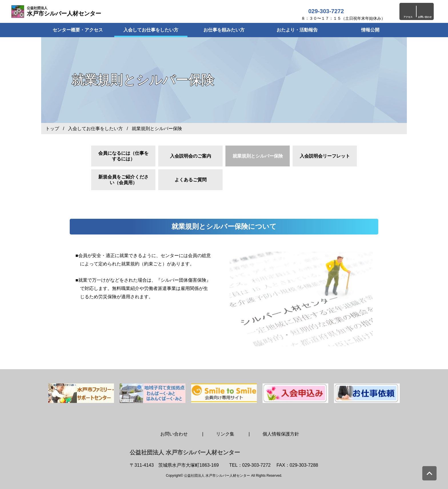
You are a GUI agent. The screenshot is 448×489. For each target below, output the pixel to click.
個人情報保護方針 (281, 434)
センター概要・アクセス (78, 30)
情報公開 (370, 30)
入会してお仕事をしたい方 (151, 30)
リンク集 (225, 434)
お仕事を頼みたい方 (224, 30)
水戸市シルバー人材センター (64, 11)
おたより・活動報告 (297, 30)
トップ (52, 129)
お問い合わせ (174, 434)
